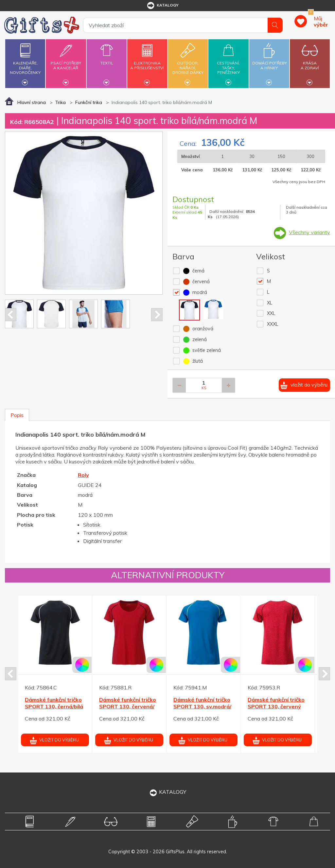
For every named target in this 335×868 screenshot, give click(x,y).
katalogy (162, 6)
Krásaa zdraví (310, 62)
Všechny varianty (309, 232)
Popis (17, 415)
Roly (83, 475)
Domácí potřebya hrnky (270, 62)
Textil (107, 59)
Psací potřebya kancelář (66, 62)
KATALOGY (167, 792)
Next (157, 315)
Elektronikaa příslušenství (147, 62)
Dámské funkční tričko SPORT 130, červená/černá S (128, 706)
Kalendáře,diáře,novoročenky (25, 63)
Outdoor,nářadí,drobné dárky (188, 63)
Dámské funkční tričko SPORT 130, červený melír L (276, 706)
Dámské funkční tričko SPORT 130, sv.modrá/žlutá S (202, 706)
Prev (11, 315)
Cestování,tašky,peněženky (228, 63)
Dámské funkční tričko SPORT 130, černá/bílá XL (54, 706)
